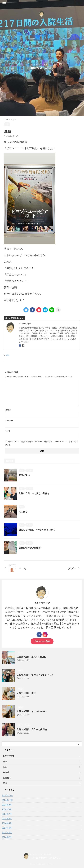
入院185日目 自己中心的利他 (33, 729)
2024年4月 (7, 828)
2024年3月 (7, 833)
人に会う (23, 512)
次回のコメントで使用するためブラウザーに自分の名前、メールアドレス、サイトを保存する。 (41, 443)
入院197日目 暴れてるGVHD (32, 657)
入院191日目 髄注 (27, 693)
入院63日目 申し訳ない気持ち (35, 493)
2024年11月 (7, 800)
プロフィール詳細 (42, 641)
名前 (8, 410)
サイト (8, 431)
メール (9, 420)
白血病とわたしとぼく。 (42, 68)
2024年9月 (7, 805)
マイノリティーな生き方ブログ (41, 854)
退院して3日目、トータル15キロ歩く (38, 530)
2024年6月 (7, 819)
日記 (8, 355)
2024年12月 (7, 796)
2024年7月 (7, 814)
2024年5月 (7, 823)
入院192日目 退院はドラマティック (36, 675)
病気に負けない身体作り (31, 548)
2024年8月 (7, 809)
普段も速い (24, 475)
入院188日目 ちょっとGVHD (32, 711)
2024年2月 (7, 837)
